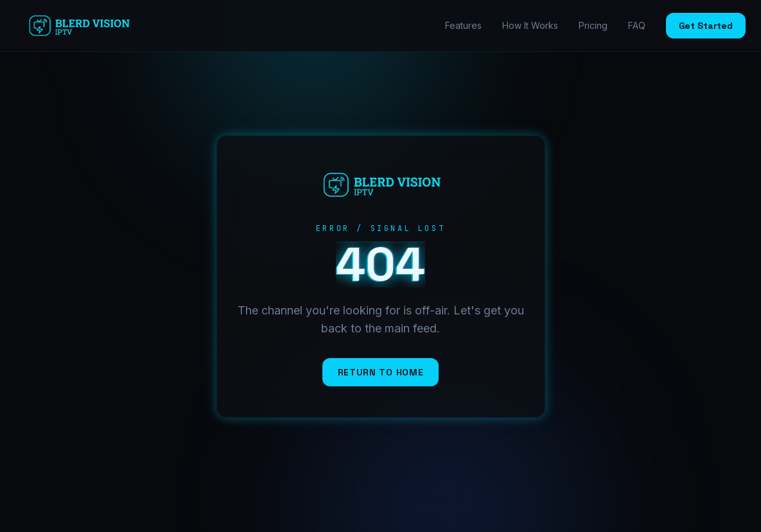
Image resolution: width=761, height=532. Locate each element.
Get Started (706, 26)
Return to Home (381, 372)
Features (463, 25)
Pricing (593, 25)
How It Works (530, 25)
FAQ (637, 25)
